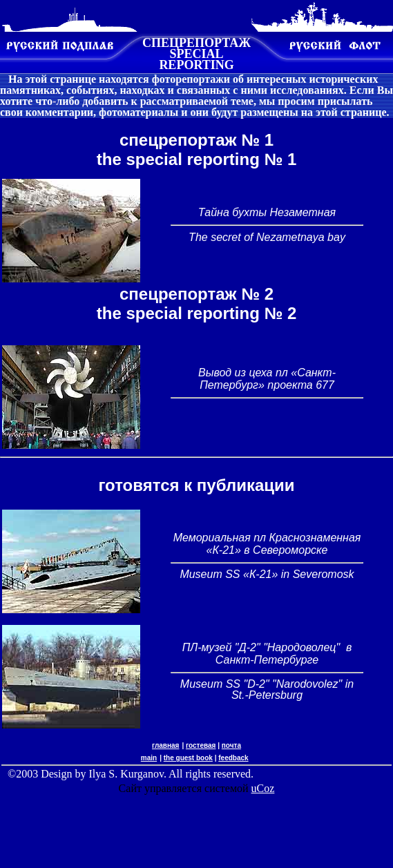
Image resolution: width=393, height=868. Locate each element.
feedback (233, 758)
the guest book (188, 758)
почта (231, 745)
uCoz (263, 788)
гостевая (201, 745)
